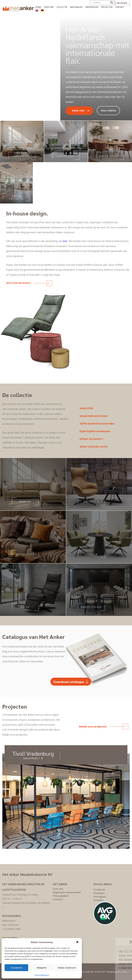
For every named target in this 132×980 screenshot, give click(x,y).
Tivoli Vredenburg (33, 753)
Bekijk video (78, 111)
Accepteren (16, 968)
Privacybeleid (61, 896)
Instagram (100, 896)
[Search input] (101, 2)
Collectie (62, 7)
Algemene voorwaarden (67, 892)
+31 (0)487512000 (11, 929)
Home (38, 7)
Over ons (49, 7)
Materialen (76, 7)
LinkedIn (99, 900)
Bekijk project (32, 758)
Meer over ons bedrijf (27, 283)
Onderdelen (92, 7)
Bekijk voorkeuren (67, 968)
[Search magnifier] (112, 4)
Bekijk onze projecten (102, 726)
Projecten (107, 7)
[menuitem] (37, 10)
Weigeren (42, 968)
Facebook (99, 889)
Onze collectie (108, 111)
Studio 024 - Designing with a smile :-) (112, 972)
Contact (120, 7)
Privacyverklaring (42, 975)
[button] (77, 942)
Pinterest (99, 893)
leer (65, 241)
